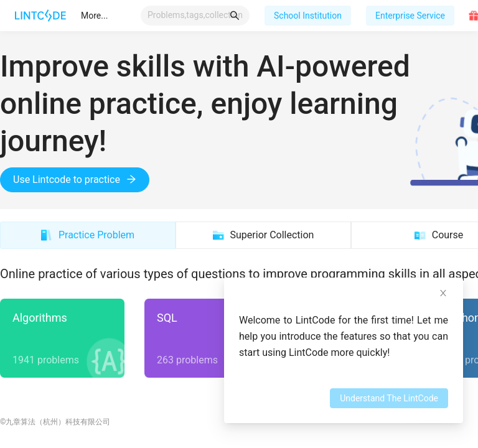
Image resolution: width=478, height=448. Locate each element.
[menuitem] (94, 16)
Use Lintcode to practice (75, 180)
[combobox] (195, 15)
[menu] (107, 16)
